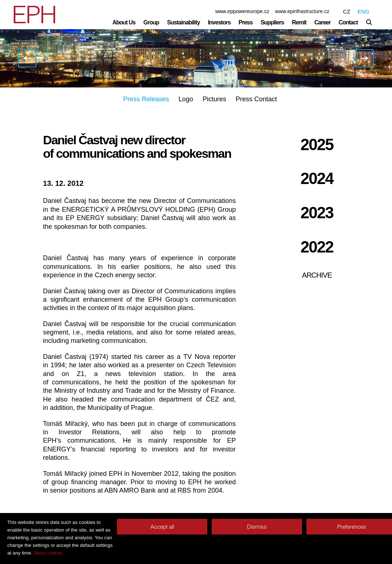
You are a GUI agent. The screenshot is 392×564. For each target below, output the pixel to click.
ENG (363, 11)
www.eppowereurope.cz (242, 11)
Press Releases (146, 99)
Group (151, 22)
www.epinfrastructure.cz (302, 11)
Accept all (162, 527)
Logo (186, 99)
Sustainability (184, 22)
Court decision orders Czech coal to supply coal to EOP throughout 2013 (365, 58)
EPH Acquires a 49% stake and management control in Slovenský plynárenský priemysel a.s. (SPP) (27, 58)
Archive (317, 275)
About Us (124, 22)
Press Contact (256, 99)
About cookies (48, 553)
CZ (346, 11)
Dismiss (257, 527)
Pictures (214, 99)
